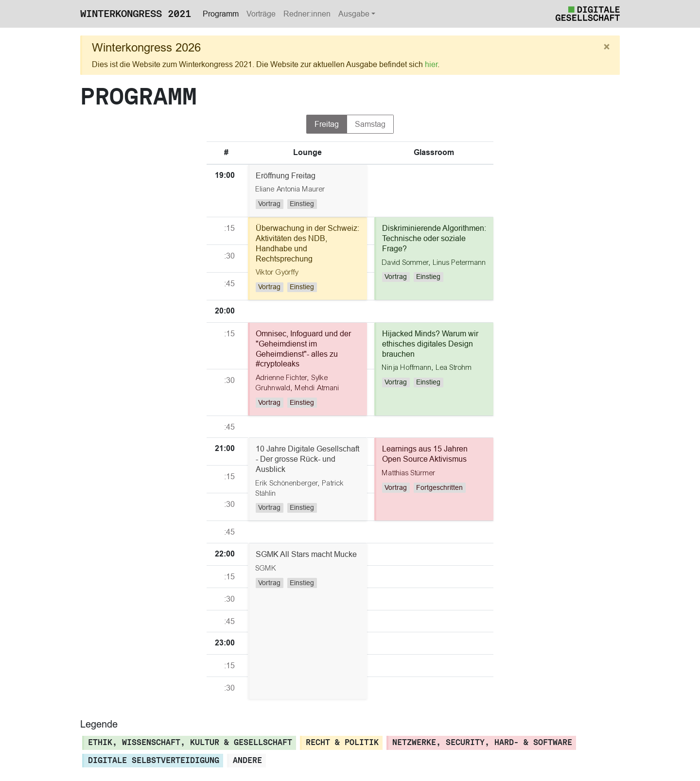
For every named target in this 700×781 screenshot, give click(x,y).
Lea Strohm (454, 367)
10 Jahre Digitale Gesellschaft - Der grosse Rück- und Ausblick (307, 459)
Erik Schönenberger (287, 483)
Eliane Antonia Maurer (290, 189)
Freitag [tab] (327, 124)
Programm (221, 14)
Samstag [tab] (370, 124)
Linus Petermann (460, 262)
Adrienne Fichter (281, 378)
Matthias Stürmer (409, 473)
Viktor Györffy (277, 272)
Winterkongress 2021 (136, 14)
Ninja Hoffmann (407, 367)
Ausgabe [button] (354, 14)
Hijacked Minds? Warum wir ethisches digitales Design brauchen (430, 344)
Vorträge (261, 14)
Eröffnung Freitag (286, 175)
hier (431, 64)
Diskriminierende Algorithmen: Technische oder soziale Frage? (434, 238)
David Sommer (405, 262)
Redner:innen (307, 14)
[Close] (607, 47)
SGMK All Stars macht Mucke (306, 554)
